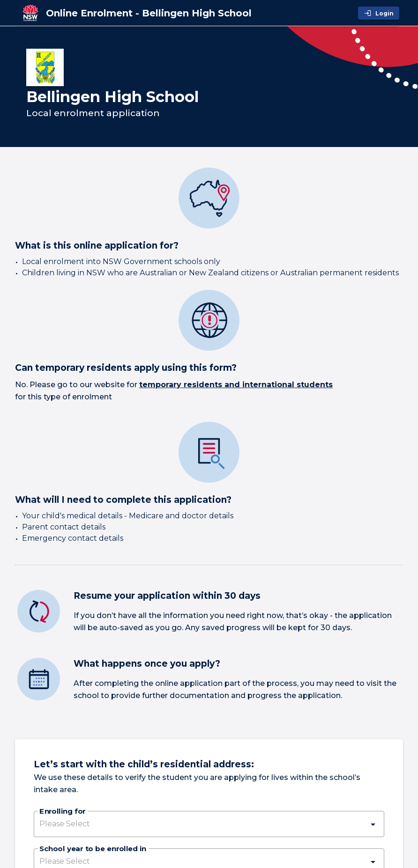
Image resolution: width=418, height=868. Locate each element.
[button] (209, 824)
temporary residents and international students (236, 385)
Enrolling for (62, 812)
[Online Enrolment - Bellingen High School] (149, 13)
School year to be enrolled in (93, 849)
